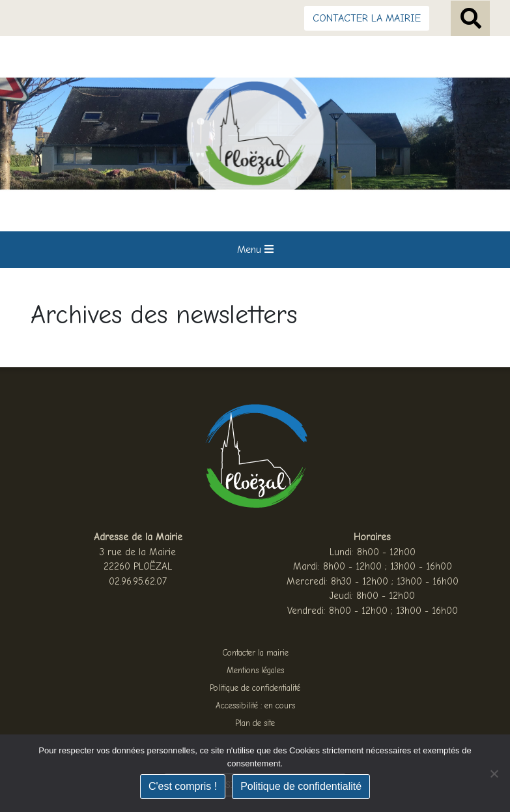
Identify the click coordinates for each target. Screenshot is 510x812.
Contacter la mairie (255, 653)
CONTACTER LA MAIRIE (367, 18)
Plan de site (255, 723)
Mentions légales (255, 670)
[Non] (494, 774)
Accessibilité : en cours (255, 705)
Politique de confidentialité (255, 688)
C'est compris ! (183, 786)
